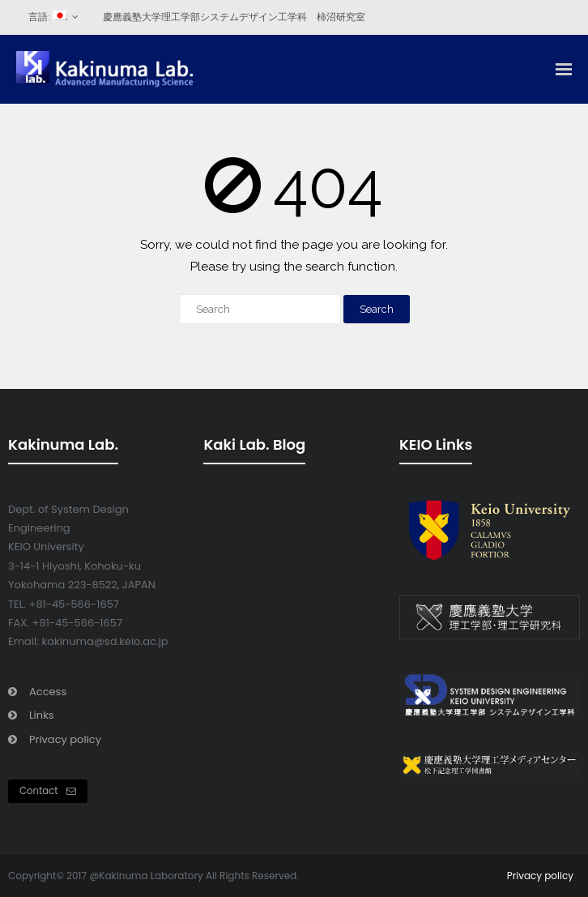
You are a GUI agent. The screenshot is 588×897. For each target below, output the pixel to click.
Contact (48, 791)
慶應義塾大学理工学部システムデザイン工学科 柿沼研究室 (234, 17)
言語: (48, 17)
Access (48, 692)
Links (42, 715)
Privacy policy (65, 739)
